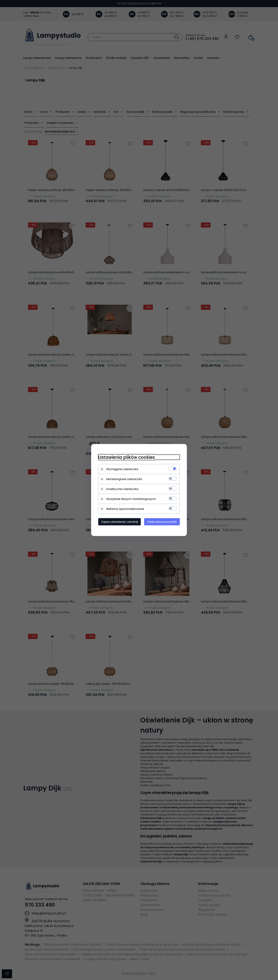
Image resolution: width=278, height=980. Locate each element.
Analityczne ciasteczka (122, 489)
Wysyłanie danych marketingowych (131, 499)
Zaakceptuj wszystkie (162, 522)
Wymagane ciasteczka (122, 469)
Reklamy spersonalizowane (125, 509)
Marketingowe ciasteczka (124, 479)
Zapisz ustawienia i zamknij (119, 522)
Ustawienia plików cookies (127, 457)
